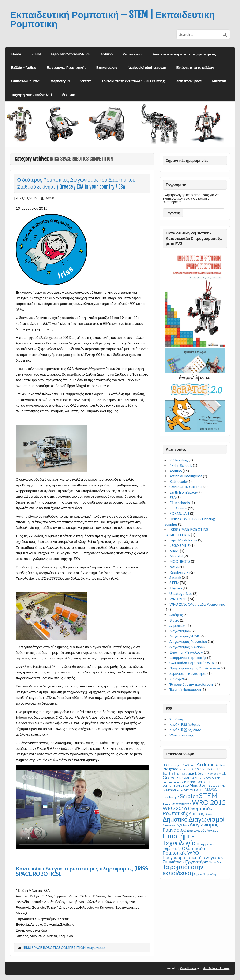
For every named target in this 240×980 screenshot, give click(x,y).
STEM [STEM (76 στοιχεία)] (208, 795)
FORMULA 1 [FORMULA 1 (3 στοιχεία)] (188, 778)
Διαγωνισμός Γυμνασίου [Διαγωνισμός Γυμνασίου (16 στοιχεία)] (191, 827)
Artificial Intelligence (186, 476)
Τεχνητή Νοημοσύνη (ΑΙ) (32, 95)
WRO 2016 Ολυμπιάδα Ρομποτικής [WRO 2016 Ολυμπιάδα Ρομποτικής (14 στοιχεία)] (188, 811)
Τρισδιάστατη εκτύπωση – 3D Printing (133, 81)
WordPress (188, 968)
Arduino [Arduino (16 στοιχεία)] (206, 764)
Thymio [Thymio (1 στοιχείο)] (167, 804)
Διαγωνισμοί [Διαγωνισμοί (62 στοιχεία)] (206, 819)
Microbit (176, 556)
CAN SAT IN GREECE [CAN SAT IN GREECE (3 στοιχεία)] (208, 769)
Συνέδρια (177, 679)
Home (16, 54)
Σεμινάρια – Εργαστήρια (188, 673)
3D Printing (179, 460)
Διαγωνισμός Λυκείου (186, 647)
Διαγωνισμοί (96, 948)
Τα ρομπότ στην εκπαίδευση (191, 684)
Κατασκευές (133, 54)
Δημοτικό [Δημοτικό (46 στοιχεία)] (175, 819)
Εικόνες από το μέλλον (195, 67)
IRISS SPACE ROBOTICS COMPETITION (54, 948)
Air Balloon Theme (216, 968)
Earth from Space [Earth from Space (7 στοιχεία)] (178, 773)
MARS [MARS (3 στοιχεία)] (167, 790)
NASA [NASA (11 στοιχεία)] (211, 790)
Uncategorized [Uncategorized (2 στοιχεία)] (182, 804)
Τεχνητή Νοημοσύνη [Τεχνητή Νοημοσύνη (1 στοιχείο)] (205, 874)
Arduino (107, 54)
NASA (174, 567)
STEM (36, 54)
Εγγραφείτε (176, 185)
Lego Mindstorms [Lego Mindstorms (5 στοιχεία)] (195, 785)
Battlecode (178, 481)
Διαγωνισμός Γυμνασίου (188, 641)
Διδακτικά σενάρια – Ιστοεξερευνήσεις (184, 54)
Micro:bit (219, 81)
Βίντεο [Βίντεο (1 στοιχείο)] (208, 814)
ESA (173, 497)
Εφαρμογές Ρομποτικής (66, 67)
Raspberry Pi (60, 81)
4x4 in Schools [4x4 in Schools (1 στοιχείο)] (188, 765)
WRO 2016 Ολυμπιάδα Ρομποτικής (197, 604)
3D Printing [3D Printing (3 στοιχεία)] (171, 765)
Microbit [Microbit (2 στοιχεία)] (178, 790)
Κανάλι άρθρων (185, 725)
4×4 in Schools (181, 465)
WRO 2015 (178, 599)
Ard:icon (68, 95)
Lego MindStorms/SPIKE (70, 54)
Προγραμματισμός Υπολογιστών (195, 668)
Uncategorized (181, 593)
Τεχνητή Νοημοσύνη (185, 689)
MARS (174, 551)
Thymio (176, 588)
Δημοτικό (177, 625)
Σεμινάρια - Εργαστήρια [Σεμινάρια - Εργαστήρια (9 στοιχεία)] (186, 862)
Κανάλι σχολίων (185, 730)
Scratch (86, 81)
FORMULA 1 (179, 513)
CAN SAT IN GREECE (186, 487)
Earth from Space (188, 81)
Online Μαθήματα (25, 81)
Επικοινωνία (107, 67)
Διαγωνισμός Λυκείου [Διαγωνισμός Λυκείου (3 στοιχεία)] (203, 830)
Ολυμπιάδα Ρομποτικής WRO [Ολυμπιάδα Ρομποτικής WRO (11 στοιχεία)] (184, 851)
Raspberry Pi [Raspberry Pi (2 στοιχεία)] (171, 797)
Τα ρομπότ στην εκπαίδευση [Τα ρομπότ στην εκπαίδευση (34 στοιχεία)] (183, 870)
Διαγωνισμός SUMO (185, 636)
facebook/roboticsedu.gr (147, 67)
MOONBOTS (180, 561)
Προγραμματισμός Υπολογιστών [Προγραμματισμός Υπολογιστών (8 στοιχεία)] (193, 857)
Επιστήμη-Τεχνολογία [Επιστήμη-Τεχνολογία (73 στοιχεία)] (179, 839)
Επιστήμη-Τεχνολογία (186, 652)
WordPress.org (182, 735)
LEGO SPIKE (180, 545)
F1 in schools (180, 503)
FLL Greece (178, 508)
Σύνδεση (176, 719)
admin (50, 198)
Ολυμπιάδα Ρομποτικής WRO (193, 663)
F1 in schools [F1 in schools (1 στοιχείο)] (211, 774)
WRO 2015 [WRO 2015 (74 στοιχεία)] (209, 802)
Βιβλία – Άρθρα (24, 67)
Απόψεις (176, 615)
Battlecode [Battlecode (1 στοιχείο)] (185, 769)
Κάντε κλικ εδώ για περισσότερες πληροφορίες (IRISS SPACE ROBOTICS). (82, 871)
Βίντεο (174, 620)
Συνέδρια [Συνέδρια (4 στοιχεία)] (216, 862)
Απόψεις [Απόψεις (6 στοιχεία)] (196, 814)
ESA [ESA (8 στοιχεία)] (199, 773)
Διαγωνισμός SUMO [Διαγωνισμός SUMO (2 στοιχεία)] (176, 825)
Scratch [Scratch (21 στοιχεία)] (189, 796)
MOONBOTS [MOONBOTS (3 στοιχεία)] (194, 790)
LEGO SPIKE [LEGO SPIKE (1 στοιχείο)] (218, 786)
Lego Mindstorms (183, 540)
